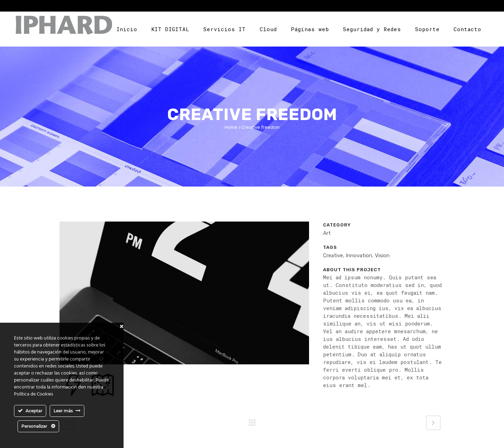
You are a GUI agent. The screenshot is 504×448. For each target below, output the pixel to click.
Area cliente (462, 6)
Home (231, 127)
